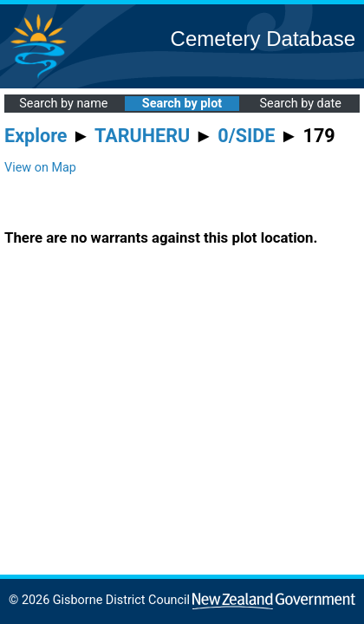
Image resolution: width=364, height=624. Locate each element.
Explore (36, 136)
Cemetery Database (263, 39)
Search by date (300, 104)
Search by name (63, 104)
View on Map (40, 168)
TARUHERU (142, 136)
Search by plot (182, 104)
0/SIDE (246, 136)
